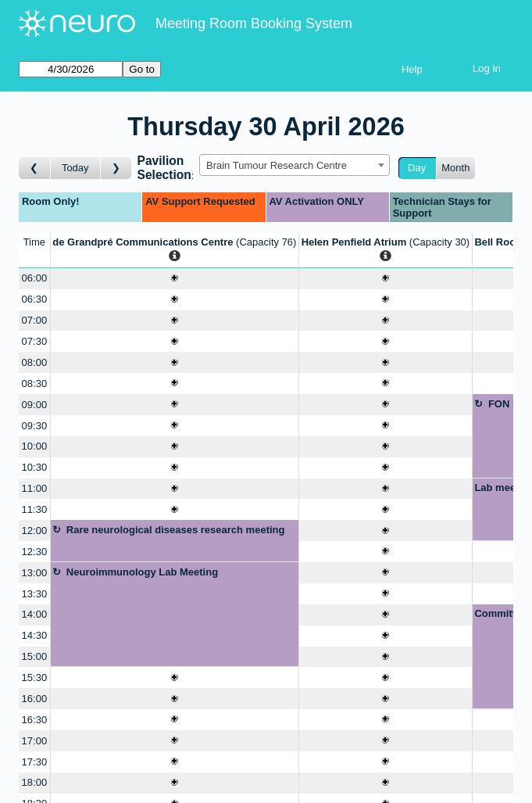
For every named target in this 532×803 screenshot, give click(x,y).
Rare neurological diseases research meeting (176, 530)
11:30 (35, 509)
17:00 (35, 741)
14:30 (35, 635)
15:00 (35, 656)
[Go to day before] (35, 168)
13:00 (35, 573)
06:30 (35, 299)
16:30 (35, 720)
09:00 (35, 405)
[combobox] (295, 165)
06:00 (35, 278)
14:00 (35, 614)
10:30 (35, 467)
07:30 (35, 341)
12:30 (35, 552)
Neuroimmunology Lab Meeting (142, 572)
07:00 (35, 320)
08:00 (35, 362)
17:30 (35, 762)
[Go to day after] (116, 168)
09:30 (35, 426)
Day (417, 168)
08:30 (35, 384)
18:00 (35, 782)
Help (412, 69)
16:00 (35, 699)
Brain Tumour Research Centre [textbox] (277, 165)
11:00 (35, 488)
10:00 (35, 446)
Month (455, 168)
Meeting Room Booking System (254, 23)
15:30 (35, 678)
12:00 (35, 531)
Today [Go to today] (75, 168)
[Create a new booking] (175, 279)
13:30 (35, 594)
